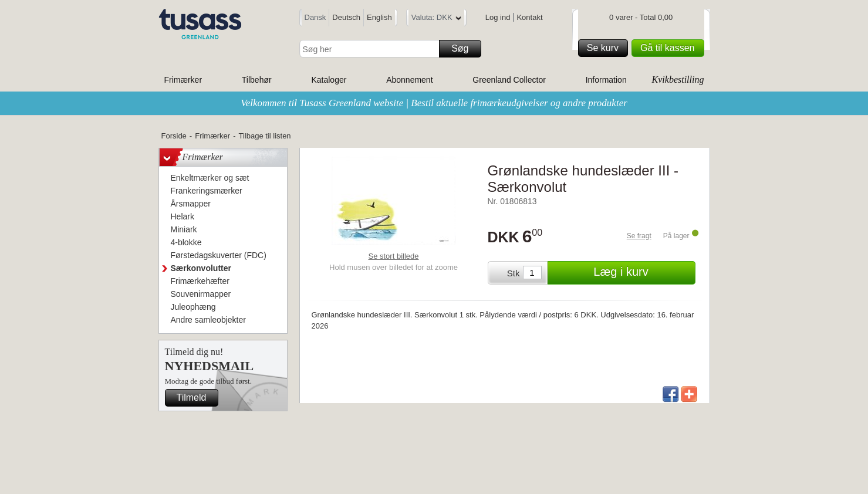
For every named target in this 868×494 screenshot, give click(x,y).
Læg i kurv (642, 273)
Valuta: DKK (436, 19)
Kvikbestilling (678, 79)
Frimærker (183, 80)
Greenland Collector (509, 80)
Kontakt (529, 17)
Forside (174, 136)
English (379, 17)
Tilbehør (257, 80)
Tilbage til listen (264, 136)
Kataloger (329, 80)
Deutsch (346, 17)
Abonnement (409, 80)
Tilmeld (196, 398)
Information (606, 80)
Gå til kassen (670, 48)
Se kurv (606, 48)
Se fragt (639, 236)
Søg (464, 49)
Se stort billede (394, 256)
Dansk (315, 17)
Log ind (498, 17)
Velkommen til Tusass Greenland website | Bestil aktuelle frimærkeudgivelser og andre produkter (434, 103)
